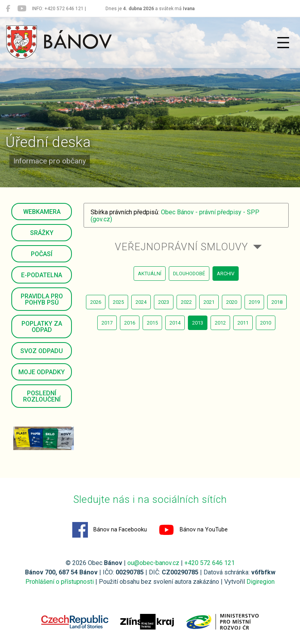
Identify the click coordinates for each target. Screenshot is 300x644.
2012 (220, 323)
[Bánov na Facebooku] (8, 9)
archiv (226, 274)
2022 (186, 302)
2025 (118, 302)
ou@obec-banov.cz (153, 563)
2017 (107, 323)
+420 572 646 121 (210, 563)
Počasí (42, 254)
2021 (209, 302)
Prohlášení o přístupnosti (60, 582)
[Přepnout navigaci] (283, 43)
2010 (266, 323)
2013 (198, 323)
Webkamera (42, 212)
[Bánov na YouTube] (22, 9)
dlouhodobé (189, 274)
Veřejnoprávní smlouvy (181, 247)
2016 (130, 323)
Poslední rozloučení (42, 396)
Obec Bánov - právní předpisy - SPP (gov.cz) (175, 216)
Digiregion (261, 582)
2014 (175, 323)
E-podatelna (42, 275)
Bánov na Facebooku (110, 530)
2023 (164, 302)
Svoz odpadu (42, 351)
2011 (243, 323)
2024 (141, 302)
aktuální (150, 274)
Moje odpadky (42, 372)
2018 (277, 302)
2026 (96, 302)
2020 (232, 302)
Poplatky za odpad (42, 327)
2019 (254, 302)
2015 (152, 323)
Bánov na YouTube (193, 530)
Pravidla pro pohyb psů (42, 299)
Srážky (42, 233)
